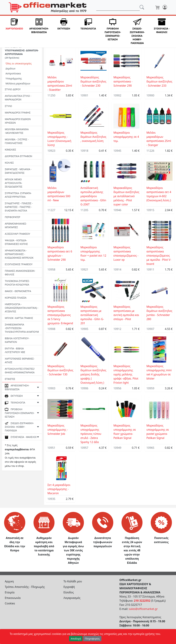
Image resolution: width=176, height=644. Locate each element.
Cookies (10, 603)
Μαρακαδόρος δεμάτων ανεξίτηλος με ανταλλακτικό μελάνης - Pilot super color (126, 196)
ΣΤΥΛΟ (8, 106)
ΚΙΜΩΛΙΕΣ (10, 150)
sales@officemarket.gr (143, 609)
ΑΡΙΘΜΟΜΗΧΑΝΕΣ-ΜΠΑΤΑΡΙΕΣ (16, 225)
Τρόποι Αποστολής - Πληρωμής (25, 587)
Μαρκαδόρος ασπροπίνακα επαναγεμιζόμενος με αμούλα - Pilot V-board (159, 256)
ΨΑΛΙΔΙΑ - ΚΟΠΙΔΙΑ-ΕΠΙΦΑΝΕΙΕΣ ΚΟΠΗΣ (16, 242)
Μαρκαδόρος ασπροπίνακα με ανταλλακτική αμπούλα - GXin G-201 (92, 315)
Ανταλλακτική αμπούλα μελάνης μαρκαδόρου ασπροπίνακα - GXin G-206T (93, 196)
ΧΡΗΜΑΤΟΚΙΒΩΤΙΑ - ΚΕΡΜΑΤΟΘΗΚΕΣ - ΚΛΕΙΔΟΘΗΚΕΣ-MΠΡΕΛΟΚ (19, 254)
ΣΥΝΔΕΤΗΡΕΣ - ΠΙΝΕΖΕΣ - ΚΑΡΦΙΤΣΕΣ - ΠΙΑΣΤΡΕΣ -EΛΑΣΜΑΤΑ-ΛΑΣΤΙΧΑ (19, 207)
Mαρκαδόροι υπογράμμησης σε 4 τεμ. (126, 137)
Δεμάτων (10, 68)
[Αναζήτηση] (118, 7)
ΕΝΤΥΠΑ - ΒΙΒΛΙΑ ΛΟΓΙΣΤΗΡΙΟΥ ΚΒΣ (15, 350)
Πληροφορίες (92, 639)
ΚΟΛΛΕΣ (9, 163)
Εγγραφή (69, 587)
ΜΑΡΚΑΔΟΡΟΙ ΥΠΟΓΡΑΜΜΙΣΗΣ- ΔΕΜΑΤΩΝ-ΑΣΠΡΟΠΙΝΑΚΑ (22, 52)
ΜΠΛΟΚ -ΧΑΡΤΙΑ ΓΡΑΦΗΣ (19, 318)
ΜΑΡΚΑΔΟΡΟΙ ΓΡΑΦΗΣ (18, 113)
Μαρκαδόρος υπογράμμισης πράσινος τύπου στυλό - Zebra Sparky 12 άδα (91, 434)
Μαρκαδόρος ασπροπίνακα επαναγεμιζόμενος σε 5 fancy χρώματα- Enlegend (60, 315)
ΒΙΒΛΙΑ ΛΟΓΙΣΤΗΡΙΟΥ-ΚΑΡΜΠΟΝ (17, 340)
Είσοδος (69, 592)
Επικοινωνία (13, 598)
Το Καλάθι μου (73, 581)
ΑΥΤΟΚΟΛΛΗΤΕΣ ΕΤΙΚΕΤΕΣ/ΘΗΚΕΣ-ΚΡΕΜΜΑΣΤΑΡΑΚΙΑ (20, 371)
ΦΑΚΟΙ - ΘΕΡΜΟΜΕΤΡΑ (18, 291)
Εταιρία (10, 592)
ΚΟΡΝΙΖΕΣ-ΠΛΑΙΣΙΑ (16, 298)
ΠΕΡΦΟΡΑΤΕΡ (13, 217)
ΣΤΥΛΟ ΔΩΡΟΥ (13, 89)
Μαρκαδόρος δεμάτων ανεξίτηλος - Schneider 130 (60, 370)
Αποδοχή (76, 639)
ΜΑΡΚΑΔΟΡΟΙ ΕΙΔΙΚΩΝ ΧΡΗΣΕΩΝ (18, 121)
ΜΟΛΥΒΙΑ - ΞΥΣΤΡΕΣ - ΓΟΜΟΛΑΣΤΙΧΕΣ (17, 141)
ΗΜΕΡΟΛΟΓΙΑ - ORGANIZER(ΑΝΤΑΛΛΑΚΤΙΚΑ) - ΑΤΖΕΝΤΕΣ (22, 308)
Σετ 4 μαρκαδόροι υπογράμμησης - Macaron (59, 489)
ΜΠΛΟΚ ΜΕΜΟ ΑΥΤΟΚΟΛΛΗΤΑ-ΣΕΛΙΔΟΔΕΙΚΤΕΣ (14, 183)
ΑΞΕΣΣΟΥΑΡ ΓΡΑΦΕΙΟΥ (17, 234)
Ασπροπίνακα (13, 73)
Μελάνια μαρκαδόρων (18, 83)
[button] (14, 32)
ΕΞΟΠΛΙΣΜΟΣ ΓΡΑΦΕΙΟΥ (19, 264)
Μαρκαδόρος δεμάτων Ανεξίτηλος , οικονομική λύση (93, 137)
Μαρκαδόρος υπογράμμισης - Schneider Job (58, 430)
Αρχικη (9, 581)
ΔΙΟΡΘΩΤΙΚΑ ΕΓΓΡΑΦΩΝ (18, 156)
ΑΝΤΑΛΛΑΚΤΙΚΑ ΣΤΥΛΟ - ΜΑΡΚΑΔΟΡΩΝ (18, 98)
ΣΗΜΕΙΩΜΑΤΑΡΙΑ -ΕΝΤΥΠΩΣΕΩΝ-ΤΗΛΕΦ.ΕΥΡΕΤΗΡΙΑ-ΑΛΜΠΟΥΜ (22, 328)
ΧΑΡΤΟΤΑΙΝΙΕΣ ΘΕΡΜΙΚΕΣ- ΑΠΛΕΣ (20, 360)
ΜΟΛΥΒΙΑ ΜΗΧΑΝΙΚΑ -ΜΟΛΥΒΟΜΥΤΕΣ (17, 131)
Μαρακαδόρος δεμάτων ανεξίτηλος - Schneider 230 (93, 81)
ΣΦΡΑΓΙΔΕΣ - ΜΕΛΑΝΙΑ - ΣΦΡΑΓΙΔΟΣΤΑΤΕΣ (18, 171)
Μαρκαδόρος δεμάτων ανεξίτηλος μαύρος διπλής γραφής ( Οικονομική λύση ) (93, 374)
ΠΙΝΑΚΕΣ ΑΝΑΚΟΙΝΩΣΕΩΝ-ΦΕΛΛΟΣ (20, 273)
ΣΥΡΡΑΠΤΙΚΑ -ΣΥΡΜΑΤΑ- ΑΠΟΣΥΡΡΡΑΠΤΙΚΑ (18, 195)
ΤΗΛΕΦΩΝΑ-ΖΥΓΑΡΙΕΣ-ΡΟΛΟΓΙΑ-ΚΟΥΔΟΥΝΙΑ (17, 283)
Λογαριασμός (72, 598)
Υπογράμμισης (14, 78)
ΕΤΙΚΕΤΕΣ (10, 379)
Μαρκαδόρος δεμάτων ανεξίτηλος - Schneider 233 (159, 81)
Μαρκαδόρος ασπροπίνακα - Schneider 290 (123, 81)
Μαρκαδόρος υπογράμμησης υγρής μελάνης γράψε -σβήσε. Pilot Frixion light (126, 374)
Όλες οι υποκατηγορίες (19, 63)
